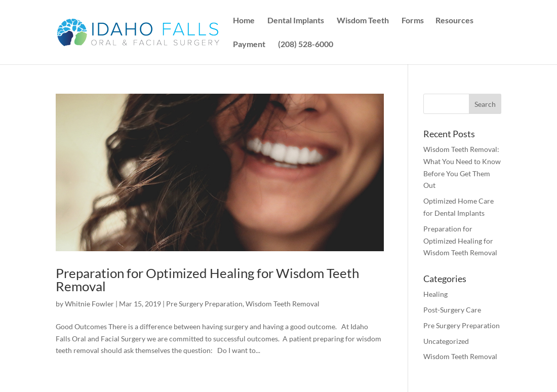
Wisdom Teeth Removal (283, 304)
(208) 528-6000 (306, 45)
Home (244, 21)
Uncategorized (446, 341)
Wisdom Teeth (363, 21)
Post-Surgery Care (452, 310)
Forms (413, 21)
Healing (435, 294)
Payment (249, 45)
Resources (454, 21)
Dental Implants (296, 21)
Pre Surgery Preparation (204, 304)
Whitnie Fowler (89, 304)
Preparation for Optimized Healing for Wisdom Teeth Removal (207, 280)
